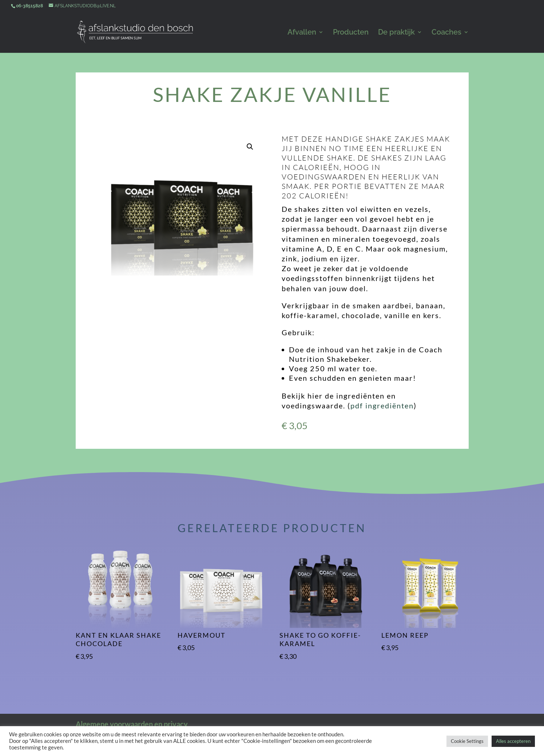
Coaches (446, 33)
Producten (351, 33)
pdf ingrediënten (382, 405)
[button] (250, 147)
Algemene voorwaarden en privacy (132, 724)
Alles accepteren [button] (513, 741)
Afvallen (302, 33)
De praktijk (396, 33)
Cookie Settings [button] (467, 741)
